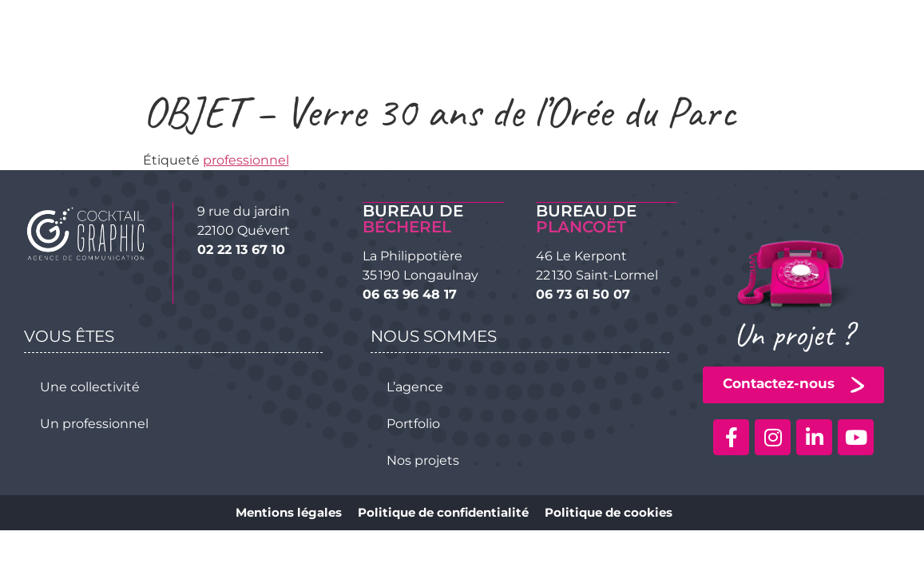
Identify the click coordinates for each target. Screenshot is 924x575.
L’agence (415, 386)
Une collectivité (90, 386)
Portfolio (413, 423)
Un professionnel (94, 423)
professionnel (246, 160)
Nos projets (423, 460)
